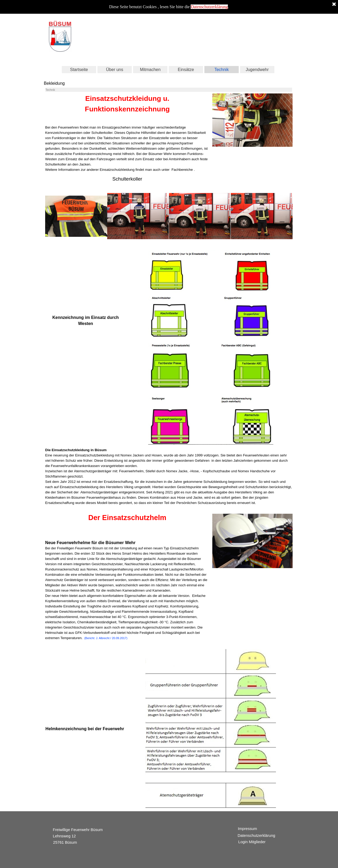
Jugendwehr (257, 70)
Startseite (79, 70)
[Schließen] (334, 4)
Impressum (247, 829)
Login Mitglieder (252, 842)
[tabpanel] (127, 133)
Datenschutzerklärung (209, 6)
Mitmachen (150, 70)
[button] (76, 216)
